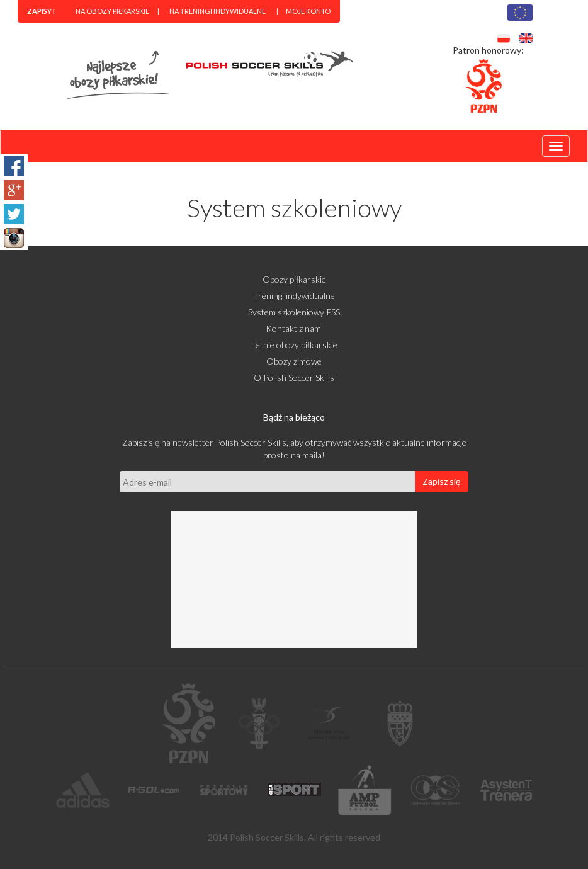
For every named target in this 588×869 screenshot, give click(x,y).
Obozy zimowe (294, 361)
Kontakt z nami (294, 328)
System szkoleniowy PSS (294, 312)
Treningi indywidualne (294, 296)
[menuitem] (41, 11)
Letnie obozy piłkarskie (294, 345)
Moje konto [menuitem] (308, 11)
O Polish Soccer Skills (294, 378)
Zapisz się (441, 481)
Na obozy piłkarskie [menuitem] (112, 11)
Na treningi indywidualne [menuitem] (218, 11)
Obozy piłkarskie (294, 279)
